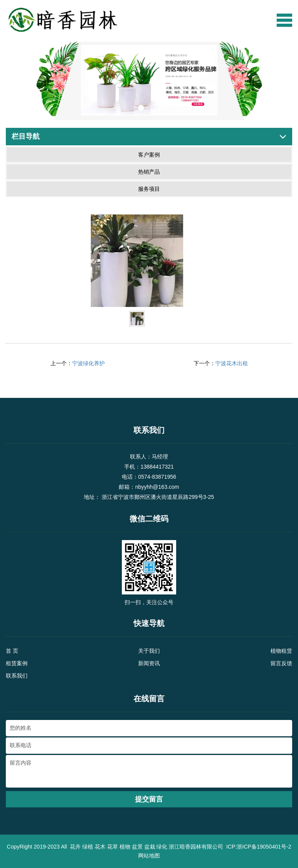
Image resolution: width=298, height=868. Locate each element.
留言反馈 (281, 663)
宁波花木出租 (232, 363)
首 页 (12, 651)
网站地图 (149, 856)
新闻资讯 (149, 663)
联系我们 (17, 676)
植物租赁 (281, 651)
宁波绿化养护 (88, 363)
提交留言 (149, 799)
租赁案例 (17, 663)
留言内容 (149, 771)
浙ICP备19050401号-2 (264, 847)
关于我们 (149, 651)
